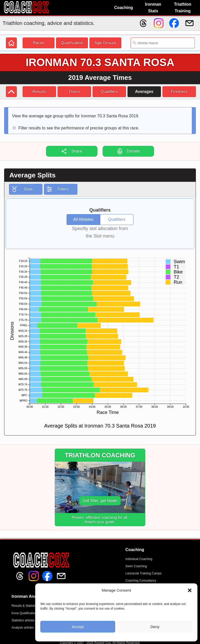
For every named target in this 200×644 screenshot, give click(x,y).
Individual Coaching (139, 559)
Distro (74, 92)
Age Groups (105, 43)
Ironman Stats (153, 8)
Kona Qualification (24, 613)
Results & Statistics (25, 606)
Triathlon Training (183, 8)
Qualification (72, 43)
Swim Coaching (136, 566)
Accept (78, 627)
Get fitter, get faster (100, 501)
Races (38, 43)
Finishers (179, 92)
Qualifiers (109, 92)
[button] (190, 590)
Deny (155, 627)
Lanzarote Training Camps (144, 573)
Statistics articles (23, 620)
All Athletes (83, 219)
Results (39, 92)
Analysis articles (23, 628)
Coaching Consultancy (141, 581)
